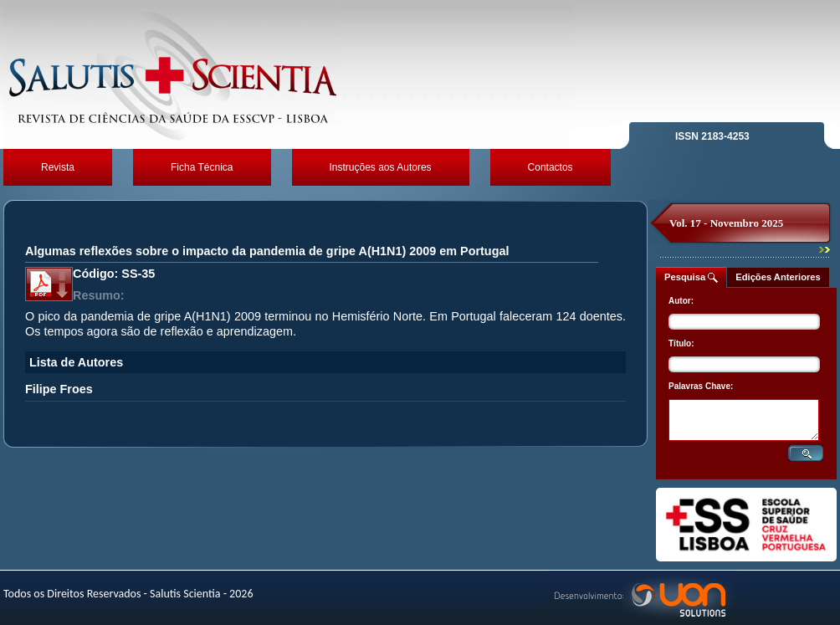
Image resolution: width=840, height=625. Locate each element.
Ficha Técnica (202, 167)
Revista (58, 167)
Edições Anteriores (778, 277)
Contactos (551, 167)
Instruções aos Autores (381, 167)
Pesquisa (691, 277)
